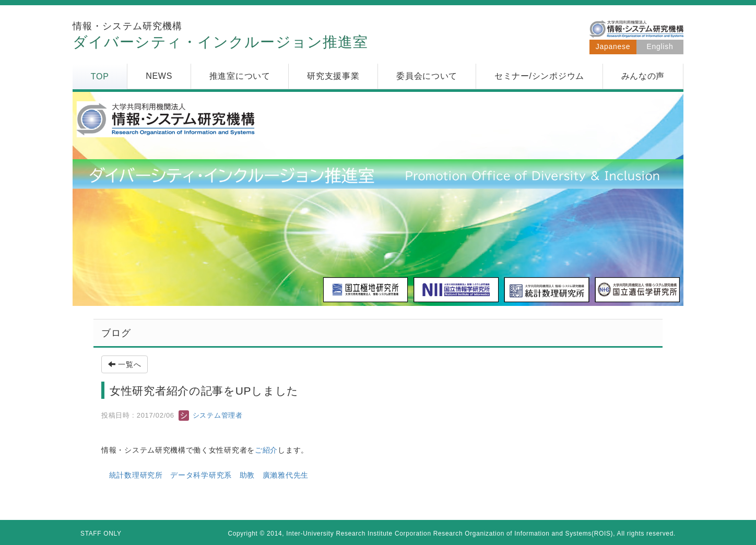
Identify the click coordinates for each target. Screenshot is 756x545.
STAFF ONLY (101, 534)
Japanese (613, 46)
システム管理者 (210, 415)
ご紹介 (266, 450)
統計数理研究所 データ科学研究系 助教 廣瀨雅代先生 (209, 475)
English (660, 46)
